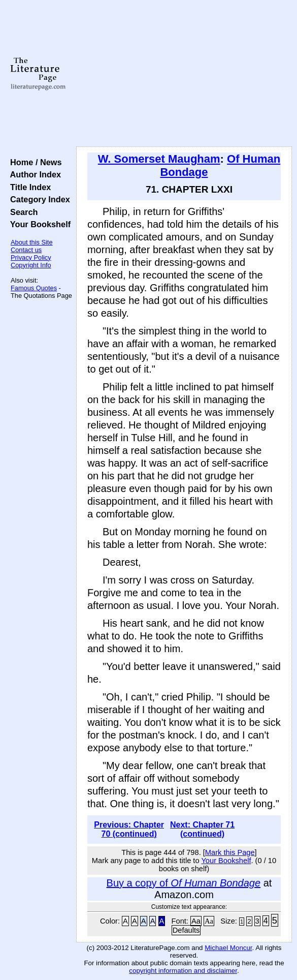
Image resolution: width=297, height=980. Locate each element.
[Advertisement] (184, 74)
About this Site (32, 242)
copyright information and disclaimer (183, 971)
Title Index (28, 187)
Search (22, 212)
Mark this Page (230, 852)
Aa (196, 921)
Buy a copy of (184, 883)
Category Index (38, 199)
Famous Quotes (34, 288)
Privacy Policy (31, 257)
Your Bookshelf (38, 224)
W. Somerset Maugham (159, 159)
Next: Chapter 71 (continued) (202, 829)
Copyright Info (31, 265)
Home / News (34, 162)
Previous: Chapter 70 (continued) (129, 829)
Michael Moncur (228, 948)
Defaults (186, 930)
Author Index (33, 174)
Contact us (26, 250)
